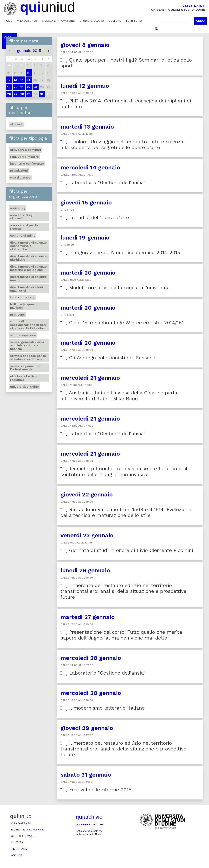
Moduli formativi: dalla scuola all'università (115, 288)
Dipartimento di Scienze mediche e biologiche (28, 268)
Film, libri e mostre (24, 157)
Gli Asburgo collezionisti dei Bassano (108, 358)
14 (22, 80)
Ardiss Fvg (18, 208)
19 (9, 87)
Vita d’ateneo (27, 21)
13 (15, 80)
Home (8, 21)
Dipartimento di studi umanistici (26, 289)
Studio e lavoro (92, 21)
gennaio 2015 (29, 51)
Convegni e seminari (25, 150)
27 (16, 94)
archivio (89, 817)
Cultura (115, 21)
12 (9, 80)
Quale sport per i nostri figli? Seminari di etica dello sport (126, 63)
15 (29, 80)
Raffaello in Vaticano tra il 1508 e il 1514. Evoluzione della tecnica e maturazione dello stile (126, 512)
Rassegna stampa (89, 832)
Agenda (17, 855)
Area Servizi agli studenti (22, 217)
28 (22, 94)
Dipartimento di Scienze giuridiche (28, 258)
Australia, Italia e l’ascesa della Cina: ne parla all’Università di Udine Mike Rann (119, 396)
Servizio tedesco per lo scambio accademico (28, 358)
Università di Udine (24, 387)
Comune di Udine (23, 236)
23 (35, 87)
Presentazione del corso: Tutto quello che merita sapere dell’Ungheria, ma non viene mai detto (121, 635)
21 (22, 87)
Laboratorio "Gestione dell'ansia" (103, 182)
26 (9, 94)
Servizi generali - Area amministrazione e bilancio (27, 345)
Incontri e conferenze (27, 164)
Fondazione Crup (23, 297)
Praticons (17, 315)
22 (29, 87)
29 (29, 94)
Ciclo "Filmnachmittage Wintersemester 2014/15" (122, 323)
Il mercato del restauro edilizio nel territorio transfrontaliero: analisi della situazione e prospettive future (123, 591)
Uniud (200, 21)
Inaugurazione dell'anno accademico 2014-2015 (120, 253)
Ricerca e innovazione (58, 21)
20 (16, 87)
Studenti (17, 124)
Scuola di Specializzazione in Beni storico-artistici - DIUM (28, 325)
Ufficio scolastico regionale (23, 378)
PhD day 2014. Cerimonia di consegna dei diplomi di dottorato (126, 104)
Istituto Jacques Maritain (22, 306)
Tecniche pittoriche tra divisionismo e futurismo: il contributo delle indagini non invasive (124, 472)
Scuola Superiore (23, 335)
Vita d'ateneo (20, 177)
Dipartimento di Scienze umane (28, 279)
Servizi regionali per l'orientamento (25, 368)
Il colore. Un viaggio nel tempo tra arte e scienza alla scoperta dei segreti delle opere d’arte (122, 145)
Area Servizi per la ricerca (24, 227)
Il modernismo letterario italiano (103, 708)
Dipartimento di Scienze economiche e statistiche (28, 246)
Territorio (134, 21)
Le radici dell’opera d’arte (95, 218)
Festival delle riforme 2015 (96, 790)
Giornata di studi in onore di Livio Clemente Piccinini (127, 550)
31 (42, 94)
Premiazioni (19, 170)
